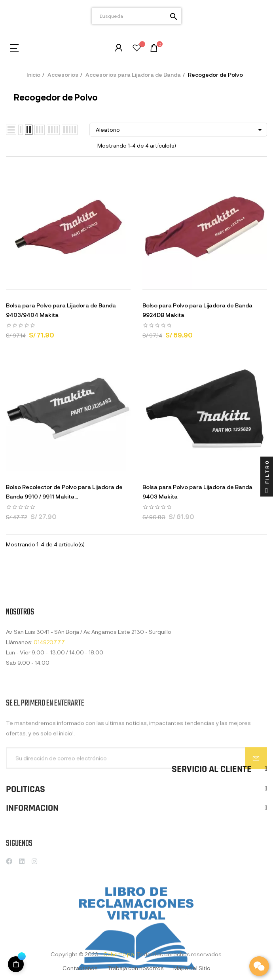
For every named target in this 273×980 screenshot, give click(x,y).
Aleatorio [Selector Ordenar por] (180, 130)
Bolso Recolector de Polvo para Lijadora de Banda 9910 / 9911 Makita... (64, 492)
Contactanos (80, 968)
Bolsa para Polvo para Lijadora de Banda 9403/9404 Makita (61, 310)
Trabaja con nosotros (136, 968)
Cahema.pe (119, 954)
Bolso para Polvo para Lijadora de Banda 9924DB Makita (197, 310)
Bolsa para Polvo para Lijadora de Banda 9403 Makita (197, 492)
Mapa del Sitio (192, 968)
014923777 (49, 694)
